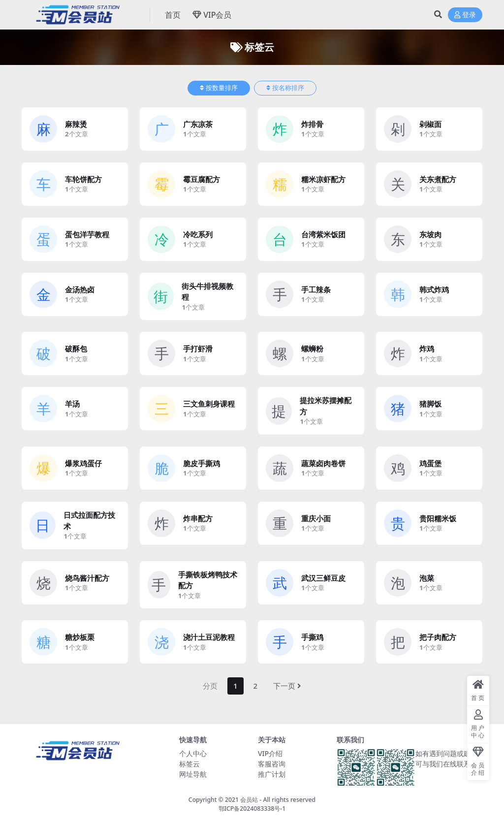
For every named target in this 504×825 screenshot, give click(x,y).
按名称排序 (285, 88)
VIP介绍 (270, 753)
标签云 (189, 764)
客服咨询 (272, 764)
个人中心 (193, 753)
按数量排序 (219, 88)
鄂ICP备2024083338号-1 (252, 809)
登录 (465, 15)
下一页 (287, 686)
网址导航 (193, 774)
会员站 (249, 800)
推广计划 (272, 774)
